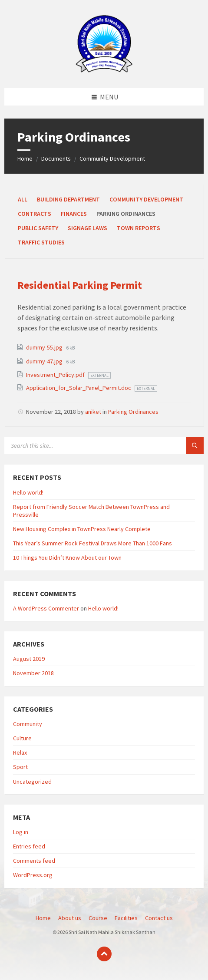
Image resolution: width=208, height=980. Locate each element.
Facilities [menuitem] (126, 918)
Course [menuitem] (98, 918)
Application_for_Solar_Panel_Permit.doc (79, 388)
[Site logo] (104, 71)
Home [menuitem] (43, 918)
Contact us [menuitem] (159, 918)
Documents (56, 158)
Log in (21, 832)
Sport (20, 767)
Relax (20, 752)
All (23, 199)
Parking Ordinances (133, 412)
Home (25, 158)
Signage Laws (87, 228)
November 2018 (33, 673)
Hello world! (28, 492)
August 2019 (29, 659)
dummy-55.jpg (45, 347)
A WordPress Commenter (46, 608)
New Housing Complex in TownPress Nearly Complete (82, 529)
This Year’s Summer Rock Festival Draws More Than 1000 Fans (92, 543)
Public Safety (38, 228)
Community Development (112, 158)
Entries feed (29, 846)
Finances (74, 214)
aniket (93, 412)
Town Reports (139, 228)
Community (28, 724)
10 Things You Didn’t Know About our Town (67, 558)
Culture (22, 738)
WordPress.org (33, 875)
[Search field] (104, 445)
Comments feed (34, 861)
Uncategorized (32, 782)
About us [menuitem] (70, 918)
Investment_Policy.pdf (56, 375)
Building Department (68, 199)
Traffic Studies (41, 242)
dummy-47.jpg (45, 361)
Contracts (35, 214)
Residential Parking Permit (80, 285)
